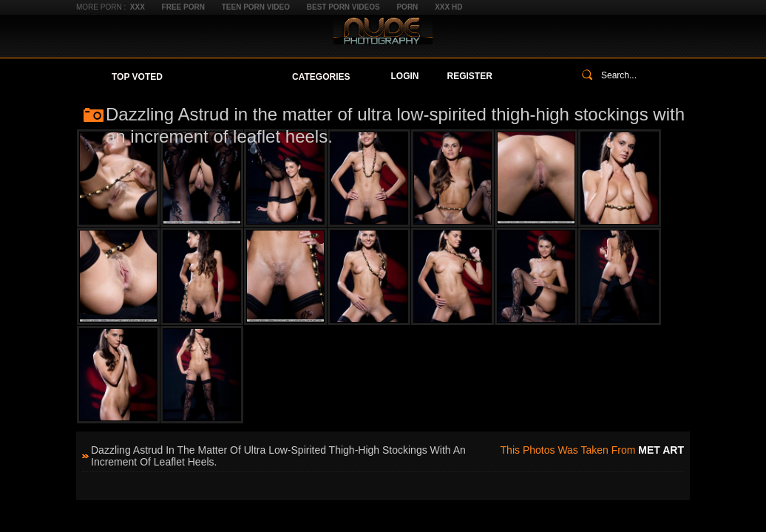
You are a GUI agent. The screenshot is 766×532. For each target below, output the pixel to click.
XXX (138, 7)
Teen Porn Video (256, 7)
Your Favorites (227, 77)
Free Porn (183, 7)
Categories (321, 77)
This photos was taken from (592, 450)
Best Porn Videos (343, 7)
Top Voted (137, 77)
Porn (407, 7)
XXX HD (448, 7)
